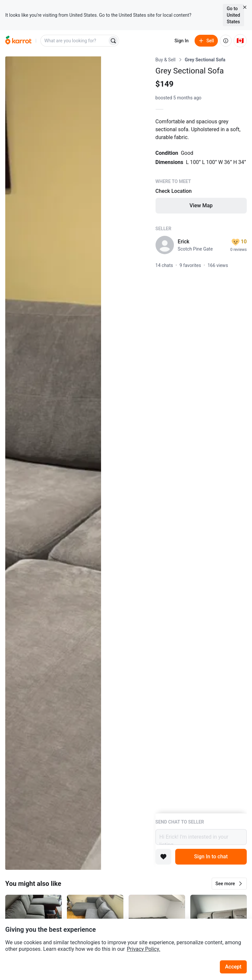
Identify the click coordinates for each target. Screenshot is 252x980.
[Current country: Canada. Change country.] (240, 41)
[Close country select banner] (245, 7)
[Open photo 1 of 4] (53, 463)
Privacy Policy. (144, 949)
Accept (233, 967)
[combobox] (74, 41)
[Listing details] (201, 435)
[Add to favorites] (163, 857)
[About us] (226, 41)
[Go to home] (18, 41)
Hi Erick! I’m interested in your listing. (201, 837)
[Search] (113, 41)
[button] (229, 884)
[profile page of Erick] (165, 245)
